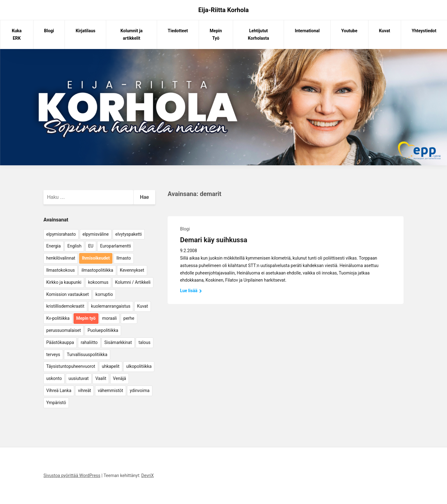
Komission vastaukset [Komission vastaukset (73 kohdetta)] (68, 294)
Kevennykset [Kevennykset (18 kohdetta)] (132, 270)
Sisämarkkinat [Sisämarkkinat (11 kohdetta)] (118, 342)
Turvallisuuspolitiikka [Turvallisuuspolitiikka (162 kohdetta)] (87, 355)
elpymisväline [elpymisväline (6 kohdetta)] (96, 234)
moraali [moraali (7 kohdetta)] (109, 318)
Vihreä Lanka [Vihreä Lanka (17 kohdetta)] (59, 390)
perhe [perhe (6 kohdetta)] (129, 318)
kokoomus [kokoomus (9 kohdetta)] (98, 282)
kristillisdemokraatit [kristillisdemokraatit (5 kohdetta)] (65, 306)
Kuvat (385, 31)
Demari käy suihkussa (214, 240)
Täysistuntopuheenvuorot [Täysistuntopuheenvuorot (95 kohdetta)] (71, 366)
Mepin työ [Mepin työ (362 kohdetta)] (86, 318)
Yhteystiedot (424, 31)
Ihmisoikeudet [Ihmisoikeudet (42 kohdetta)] (96, 258)
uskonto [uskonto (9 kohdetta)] (54, 378)
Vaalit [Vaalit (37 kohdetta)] (101, 378)
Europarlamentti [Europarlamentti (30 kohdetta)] (115, 246)
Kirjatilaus (86, 31)
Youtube (349, 31)
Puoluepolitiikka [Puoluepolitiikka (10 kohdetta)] (103, 330)
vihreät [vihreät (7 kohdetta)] (84, 390)
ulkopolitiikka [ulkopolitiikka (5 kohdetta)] (139, 366)
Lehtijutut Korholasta (259, 34)
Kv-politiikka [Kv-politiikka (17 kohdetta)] (58, 318)
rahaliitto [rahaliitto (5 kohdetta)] (89, 342)
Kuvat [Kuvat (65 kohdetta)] (143, 306)
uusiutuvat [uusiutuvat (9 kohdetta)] (79, 378)
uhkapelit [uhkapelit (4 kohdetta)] (111, 366)
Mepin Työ (216, 34)
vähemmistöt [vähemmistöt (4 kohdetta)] (111, 390)
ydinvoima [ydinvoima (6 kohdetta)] (140, 390)
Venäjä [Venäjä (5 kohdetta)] (120, 378)
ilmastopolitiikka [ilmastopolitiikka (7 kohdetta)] (97, 270)
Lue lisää (191, 291)
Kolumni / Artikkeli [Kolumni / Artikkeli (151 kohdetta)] (133, 282)
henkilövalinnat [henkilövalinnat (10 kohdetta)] (61, 258)
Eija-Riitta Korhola (224, 10)
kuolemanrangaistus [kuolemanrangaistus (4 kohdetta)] (111, 306)
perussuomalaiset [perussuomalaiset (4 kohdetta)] (63, 330)
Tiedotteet (178, 31)
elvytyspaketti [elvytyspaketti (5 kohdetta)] (129, 234)
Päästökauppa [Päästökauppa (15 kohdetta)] (60, 342)
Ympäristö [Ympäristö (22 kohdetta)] (56, 403)
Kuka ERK (17, 34)
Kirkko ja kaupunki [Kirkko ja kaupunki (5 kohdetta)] (64, 282)
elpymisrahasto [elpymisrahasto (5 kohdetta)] (61, 234)
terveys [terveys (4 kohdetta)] (53, 355)
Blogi (49, 31)
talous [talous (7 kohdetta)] (144, 342)
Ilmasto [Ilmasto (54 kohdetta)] (124, 258)
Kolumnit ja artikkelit (131, 34)
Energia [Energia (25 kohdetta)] (54, 246)
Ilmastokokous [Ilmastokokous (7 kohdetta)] (61, 270)
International (307, 31)
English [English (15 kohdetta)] (74, 246)
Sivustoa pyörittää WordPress (72, 475)
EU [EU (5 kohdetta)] (91, 246)
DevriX (147, 475)
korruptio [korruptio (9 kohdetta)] (104, 294)
